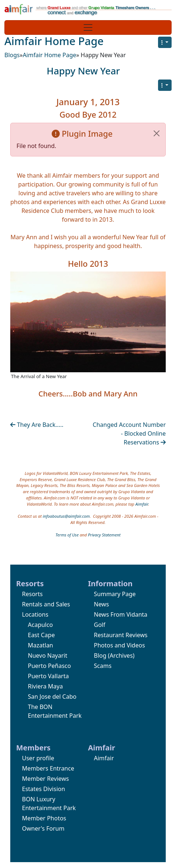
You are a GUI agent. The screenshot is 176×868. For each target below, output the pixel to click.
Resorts (32, 594)
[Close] (157, 133)
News (101, 604)
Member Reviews (45, 779)
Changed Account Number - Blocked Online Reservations (129, 433)
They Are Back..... (37, 425)
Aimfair (142, 504)
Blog (100, 655)
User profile (38, 758)
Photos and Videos (119, 645)
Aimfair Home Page (54, 41)
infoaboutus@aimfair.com (66, 516)
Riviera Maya (45, 686)
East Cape (41, 635)
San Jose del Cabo (52, 697)
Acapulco (40, 625)
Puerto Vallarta (48, 676)
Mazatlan (41, 645)
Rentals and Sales (46, 604)
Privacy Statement (104, 535)
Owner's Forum (43, 828)
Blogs (12, 55)
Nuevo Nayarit (48, 655)
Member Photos (44, 818)
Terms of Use (67, 535)
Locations (35, 614)
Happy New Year (83, 71)
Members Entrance (48, 768)
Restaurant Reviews (121, 635)
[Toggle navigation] (88, 27)
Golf (100, 625)
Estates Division (43, 789)
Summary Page (115, 594)
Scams (103, 666)
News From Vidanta (121, 614)
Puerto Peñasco (49, 666)
